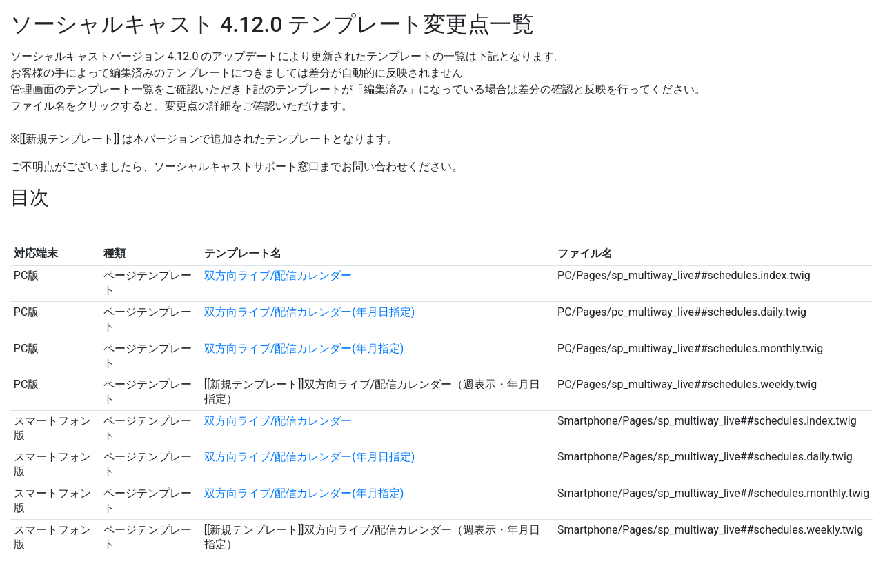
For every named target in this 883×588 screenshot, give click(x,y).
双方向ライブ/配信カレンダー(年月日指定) (310, 312)
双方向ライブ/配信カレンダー (278, 275)
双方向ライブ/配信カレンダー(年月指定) (304, 348)
